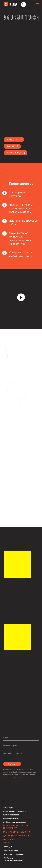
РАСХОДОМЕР (9, 839)
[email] (21, 738)
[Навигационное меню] (38, 4)
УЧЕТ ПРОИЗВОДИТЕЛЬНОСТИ (17, 832)
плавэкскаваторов (11, 815)
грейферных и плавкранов (15, 822)
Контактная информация (14, 854)
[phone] (21, 746)
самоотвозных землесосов (15, 811)
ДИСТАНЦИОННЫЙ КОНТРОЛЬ (17, 836)
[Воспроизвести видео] (21, 297)
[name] (21, 753)
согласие (7, 772)
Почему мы (8, 847)
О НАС (6, 843)
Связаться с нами (11, 850)
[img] (18, 637)
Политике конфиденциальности (15, 777)
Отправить (12, 764)
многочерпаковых (11, 819)
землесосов (8, 808)
